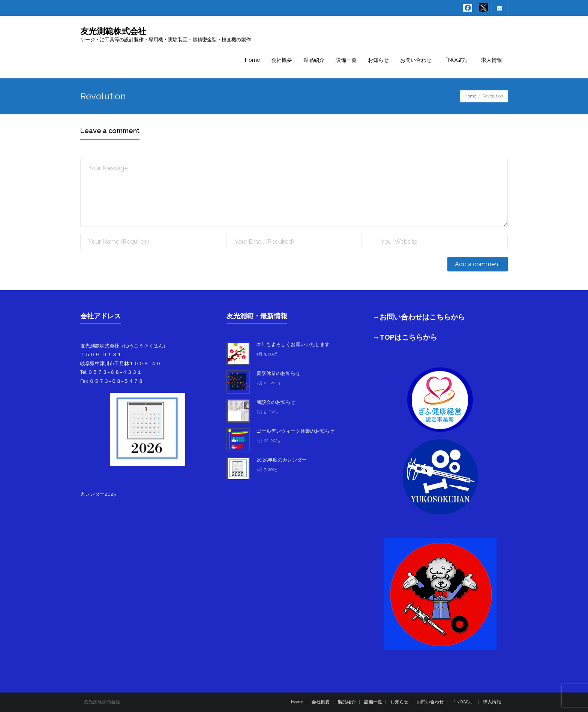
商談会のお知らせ (276, 402)
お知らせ (399, 702)
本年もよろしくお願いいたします (293, 344)
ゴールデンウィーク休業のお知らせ (295, 431)
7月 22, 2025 (268, 383)
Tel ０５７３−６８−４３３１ (111, 372)
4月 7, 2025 (267, 470)
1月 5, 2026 (267, 354)
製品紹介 (347, 702)
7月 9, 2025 (267, 412)
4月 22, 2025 (268, 441)
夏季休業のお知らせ (278, 373)
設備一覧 (373, 702)
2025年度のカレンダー (282, 460)
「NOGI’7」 (463, 702)
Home (470, 96)
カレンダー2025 (98, 494)
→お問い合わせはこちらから (419, 317)
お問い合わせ (430, 702)
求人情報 (492, 702)
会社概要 (321, 702)
